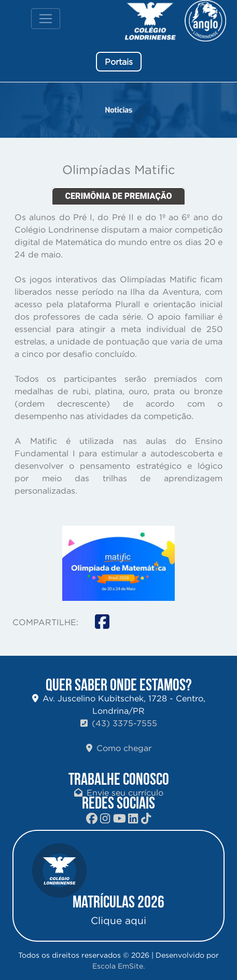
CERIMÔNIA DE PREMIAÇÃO (118, 196)
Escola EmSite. (119, 966)
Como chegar (119, 748)
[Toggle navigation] (46, 19)
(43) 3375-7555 (119, 723)
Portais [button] (119, 62)
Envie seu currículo (119, 792)
